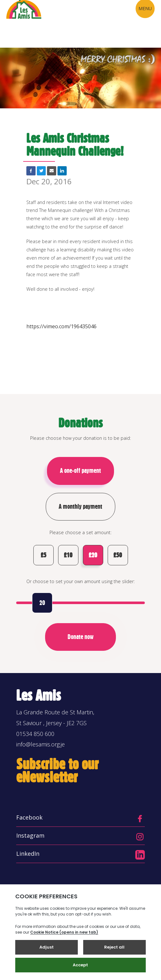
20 (42, 604)
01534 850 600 (35, 734)
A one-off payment (80, 471)
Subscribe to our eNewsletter (57, 772)
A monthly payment (80, 507)
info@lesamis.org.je (40, 745)
